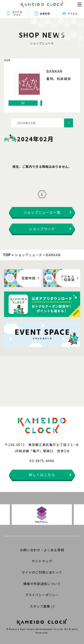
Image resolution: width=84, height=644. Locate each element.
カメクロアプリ (17, 13)
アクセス (73, 14)
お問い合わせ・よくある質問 (42, 550)
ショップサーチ (42, 229)
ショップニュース (29, 255)
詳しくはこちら (42, 475)
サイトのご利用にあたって (42, 572)
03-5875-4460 (42, 461)
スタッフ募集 (42, 606)
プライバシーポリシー (42, 595)
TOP (7, 255)
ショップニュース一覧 (42, 212)
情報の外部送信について (42, 584)
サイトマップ (42, 561)
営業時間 (45, 14)
